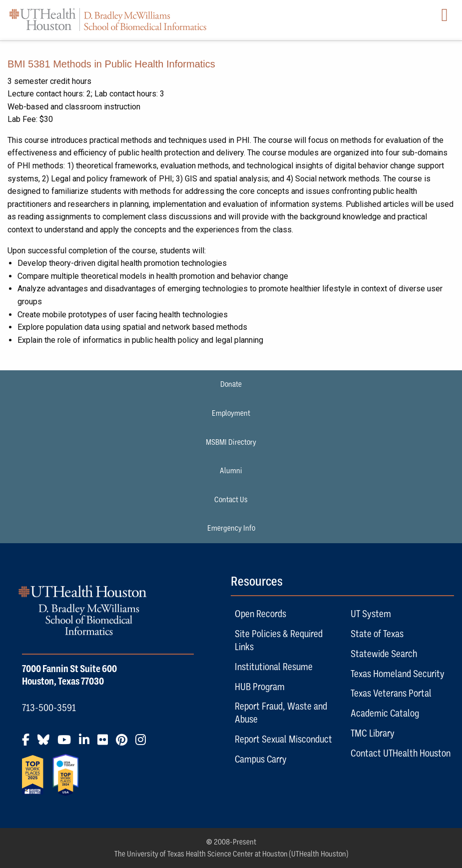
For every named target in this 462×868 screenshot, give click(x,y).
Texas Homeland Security (398, 674)
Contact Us (231, 500)
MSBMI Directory (231, 442)
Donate (231, 384)
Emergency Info (231, 528)
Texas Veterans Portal (391, 693)
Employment (231, 413)
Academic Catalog (385, 713)
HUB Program (260, 687)
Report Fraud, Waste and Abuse (281, 713)
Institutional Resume (274, 667)
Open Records (260, 614)
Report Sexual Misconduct (283, 739)
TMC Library (373, 733)
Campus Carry (261, 759)
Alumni (231, 471)
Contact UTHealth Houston (401, 753)
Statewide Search (384, 654)
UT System (371, 614)
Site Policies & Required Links (279, 640)
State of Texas (377, 634)
